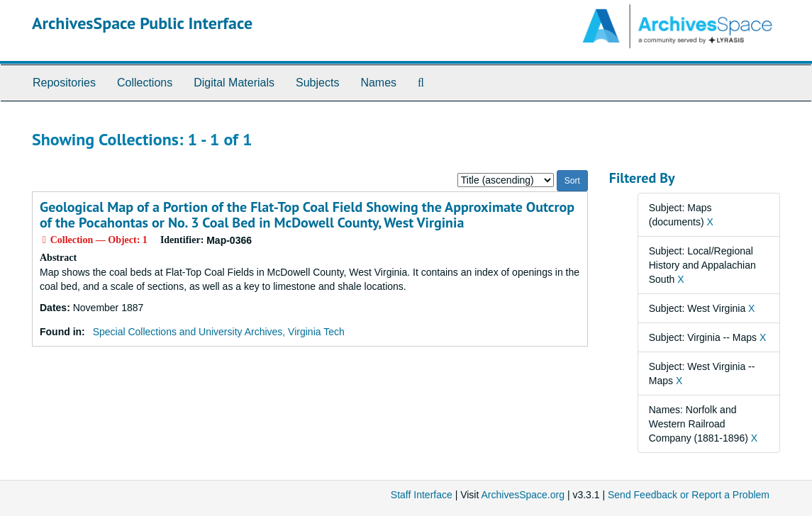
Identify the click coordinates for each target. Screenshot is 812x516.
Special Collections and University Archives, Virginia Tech (219, 332)
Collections (145, 83)
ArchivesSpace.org (523, 495)
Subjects (317, 83)
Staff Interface (422, 495)
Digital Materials (234, 83)
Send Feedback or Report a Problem (689, 495)
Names (378, 83)
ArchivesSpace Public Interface (142, 23)
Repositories (64, 83)
